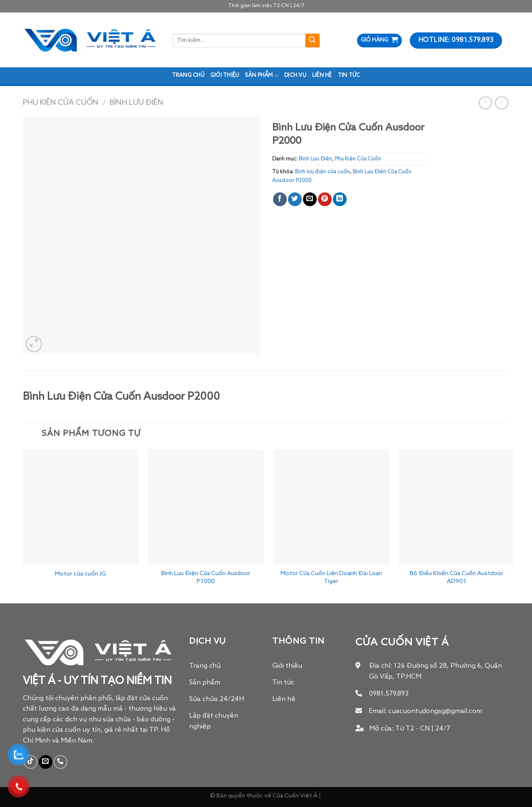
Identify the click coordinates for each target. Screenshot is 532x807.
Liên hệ (322, 75)
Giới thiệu (225, 75)
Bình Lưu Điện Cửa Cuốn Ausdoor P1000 (206, 577)
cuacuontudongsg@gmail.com (435, 711)
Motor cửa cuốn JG (80, 574)
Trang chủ (188, 75)
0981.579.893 (389, 694)
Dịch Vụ (295, 75)
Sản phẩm (262, 76)
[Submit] (313, 41)
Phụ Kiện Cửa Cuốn (61, 103)
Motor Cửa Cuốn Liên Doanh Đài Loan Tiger (331, 577)
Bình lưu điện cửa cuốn (323, 172)
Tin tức (349, 75)
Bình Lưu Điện (137, 103)
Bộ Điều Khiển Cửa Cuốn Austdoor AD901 (457, 577)
